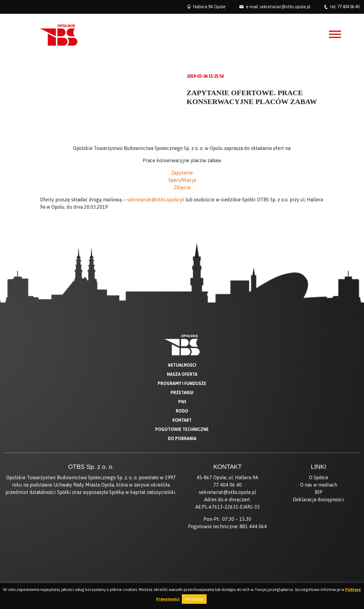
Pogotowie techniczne (182, 429)
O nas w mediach (319, 485)
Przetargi (182, 393)
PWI (182, 402)
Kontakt (182, 420)
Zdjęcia (182, 187)
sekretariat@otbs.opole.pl (285, 7)
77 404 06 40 (348, 7)
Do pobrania (182, 439)
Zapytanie (182, 173)
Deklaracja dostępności (318, 499)
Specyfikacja (182, 180)
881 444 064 (253, 526)
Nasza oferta (182, 374)
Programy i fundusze (182, 383)
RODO (182, 411)
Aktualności (182, 365)
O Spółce (319, 477)
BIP (319, 492)
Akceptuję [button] (194, 599)
